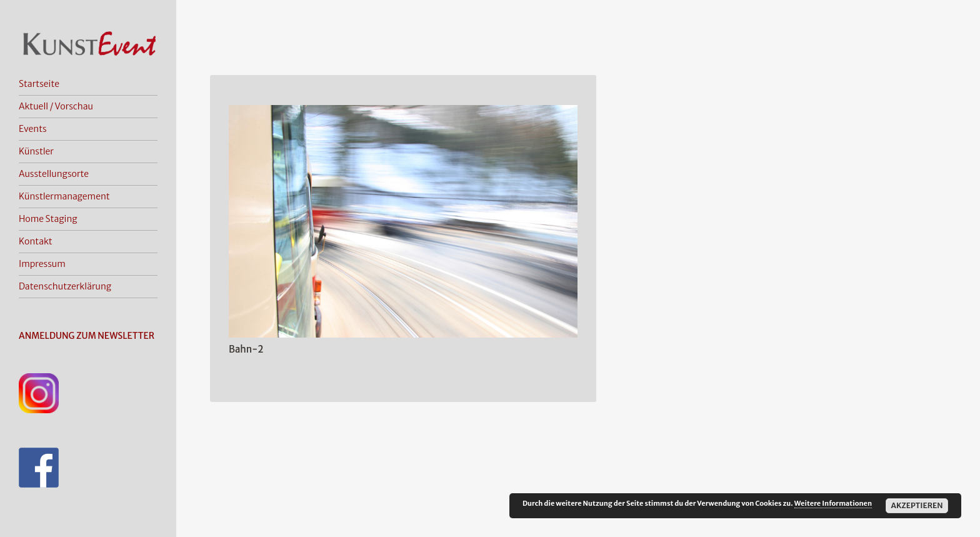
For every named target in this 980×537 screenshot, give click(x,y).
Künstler (36, 151)
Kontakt (36, 241)
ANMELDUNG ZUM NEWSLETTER (87, 336)
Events (33, 129)
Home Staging (48, 219)
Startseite (39, 84)
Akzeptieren (917, 505)
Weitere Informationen (833, 503)
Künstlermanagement (64, 196)
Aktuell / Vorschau (56, 106)
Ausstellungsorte (54, 174)
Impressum (42, 264)
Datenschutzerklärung (65, 286)
